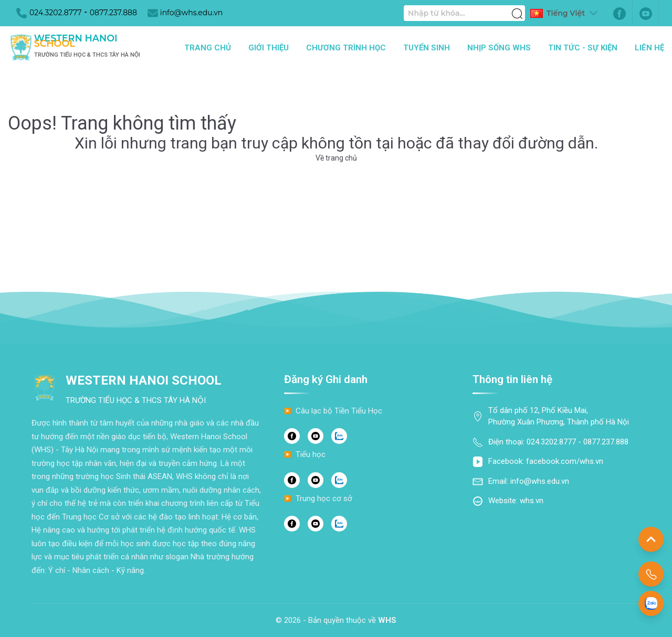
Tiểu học (311, 454)
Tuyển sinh (427, 48)
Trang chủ (208, 48)
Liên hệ (649, 48)
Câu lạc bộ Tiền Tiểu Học (339, 411)
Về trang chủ (336, 158)
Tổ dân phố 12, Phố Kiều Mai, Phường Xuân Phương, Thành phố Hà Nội (559, 416)
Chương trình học (346, 48)
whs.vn (532, 501)
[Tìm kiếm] (517, 8)
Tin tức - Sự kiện (583, 48)
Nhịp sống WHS (499, 48)
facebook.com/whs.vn (565, 461)
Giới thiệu (269, 48)
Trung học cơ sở (324, 498)
